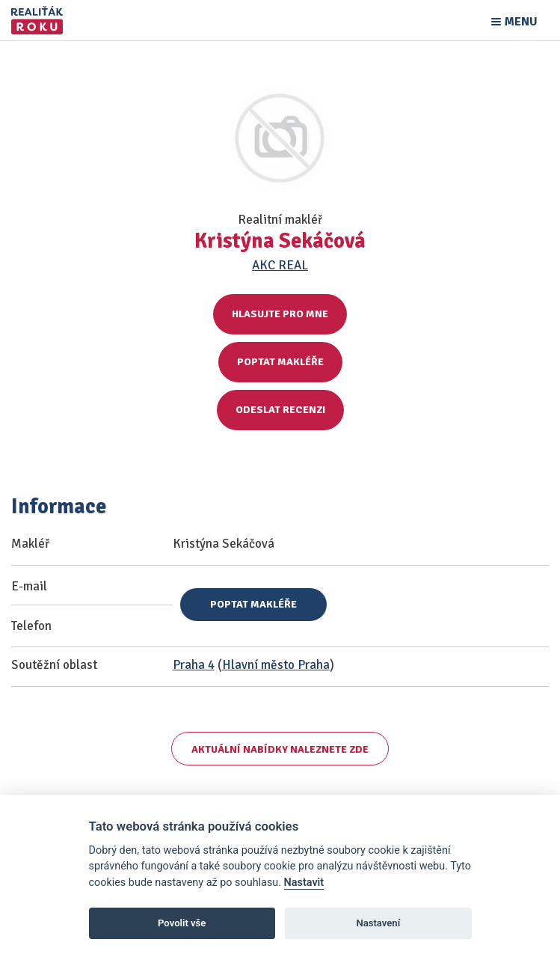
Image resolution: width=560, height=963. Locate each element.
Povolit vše (182, 923)
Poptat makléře (280, 362)
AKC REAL (280, 265)
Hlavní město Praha (276, 665)
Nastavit (304, 883)
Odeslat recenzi (280, 410)
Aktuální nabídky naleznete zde (280, 749)
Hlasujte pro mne (280, 314)
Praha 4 (194, 665)
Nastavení (378, 923)
